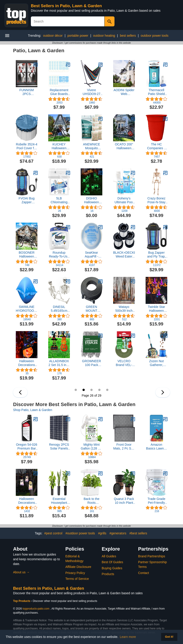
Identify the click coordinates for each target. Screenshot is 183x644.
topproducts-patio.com (36, 609)
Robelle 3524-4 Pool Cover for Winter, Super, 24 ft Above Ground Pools (27, 146)
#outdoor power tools (80, 533)
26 (84, 390)
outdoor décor (53, 36)
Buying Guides (112, 568)
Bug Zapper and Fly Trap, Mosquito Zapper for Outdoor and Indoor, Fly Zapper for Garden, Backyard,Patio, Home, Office (156, 255)
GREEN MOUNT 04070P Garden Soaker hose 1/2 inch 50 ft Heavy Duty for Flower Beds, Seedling (92, 309)
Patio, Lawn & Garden (39, 51)
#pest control (53, 533)
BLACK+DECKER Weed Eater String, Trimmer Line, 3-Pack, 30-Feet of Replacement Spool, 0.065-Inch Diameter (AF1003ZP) (124, 255)
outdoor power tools (154, 36)
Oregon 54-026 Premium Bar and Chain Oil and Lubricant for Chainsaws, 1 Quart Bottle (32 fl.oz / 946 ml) (27, 447)
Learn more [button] (128, 637)
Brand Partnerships (152, 556)
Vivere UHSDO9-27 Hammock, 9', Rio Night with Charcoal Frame (91, 92)
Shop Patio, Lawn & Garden (33, 410)
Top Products (22, 601)
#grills (102, 533)
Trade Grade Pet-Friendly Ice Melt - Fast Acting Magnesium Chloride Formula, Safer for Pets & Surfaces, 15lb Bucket (157, 501)
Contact (144, 573)
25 (76, 390)
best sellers (128, 36)
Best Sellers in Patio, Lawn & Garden (66, 6)
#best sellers (138, 533)
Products (108, 574)
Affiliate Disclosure (78, 567)
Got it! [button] (169, 637)
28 (99, 390)
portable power (78, 36)
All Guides (109, 556)
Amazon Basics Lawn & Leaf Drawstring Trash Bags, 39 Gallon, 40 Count (156, 447)
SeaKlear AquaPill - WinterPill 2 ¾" (91, 255)
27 (91, 390)
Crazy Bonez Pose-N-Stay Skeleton (156, 200)
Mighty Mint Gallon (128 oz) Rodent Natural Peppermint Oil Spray (91, 447)
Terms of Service (77, 579)
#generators (118, 533)
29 (107, 390)
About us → (21, 572)
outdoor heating (104, 36)
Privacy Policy (75, 573)
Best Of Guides (112, 562)
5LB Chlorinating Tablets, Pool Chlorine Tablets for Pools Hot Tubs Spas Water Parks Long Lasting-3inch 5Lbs (59, 200)
